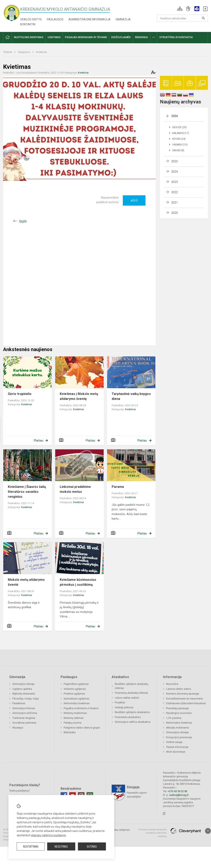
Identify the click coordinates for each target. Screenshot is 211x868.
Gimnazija (123, 19)
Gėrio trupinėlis (20, 394)
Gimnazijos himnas (24, 708)
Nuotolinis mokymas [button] (29, 37)
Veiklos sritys (31, 19)
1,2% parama (174, 718)
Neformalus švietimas (77, 703)
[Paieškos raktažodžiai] (182, 18)
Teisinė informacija (177, 747)
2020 (175, 213)
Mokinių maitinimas (75, 713)
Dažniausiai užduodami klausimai (186, 703)
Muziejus (18, 728)
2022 (175, 192)
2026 (175, 116)
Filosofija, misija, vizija (26, 699)
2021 (175, 203)
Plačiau (39, 440)
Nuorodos (172, 684)
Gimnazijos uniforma (25, 713)
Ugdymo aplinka (22, 689)
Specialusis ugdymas (76, 699)
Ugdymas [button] (54, 37)
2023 (175, 182)
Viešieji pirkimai (124, 707)
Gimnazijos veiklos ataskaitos (133, 722)
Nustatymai (31, 847)
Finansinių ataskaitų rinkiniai (131, 693)
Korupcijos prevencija (179, 737)
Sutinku (92, 847)
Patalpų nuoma (73, 723)
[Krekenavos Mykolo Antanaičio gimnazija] (12, 13)
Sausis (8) (178, 150)
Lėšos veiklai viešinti (127, 698)
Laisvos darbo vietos (179, 689)
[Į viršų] (208, 831)
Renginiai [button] (141, 37)
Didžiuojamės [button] (121, 37)
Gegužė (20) (179, 127)
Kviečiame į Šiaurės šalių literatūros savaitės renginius (27, 492)
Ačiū (134, 200)
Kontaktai (28, 24)
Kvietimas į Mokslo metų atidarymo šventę (79, 396)
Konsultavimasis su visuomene (184, 699)
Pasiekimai (19, 703)
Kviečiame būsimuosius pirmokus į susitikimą (78, 582)
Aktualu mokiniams (178, 728)
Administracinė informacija (90, 19)
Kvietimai (41, 52)
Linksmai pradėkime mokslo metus (75, 489)
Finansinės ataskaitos (128, 717)
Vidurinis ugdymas (75, 689)
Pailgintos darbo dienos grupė (82, 728)
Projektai (120, 702)
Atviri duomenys (176, 752)
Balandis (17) (181, 133)
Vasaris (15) (180, 145)
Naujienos (24, 52)
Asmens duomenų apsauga (183, 694)
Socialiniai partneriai (24, 723)
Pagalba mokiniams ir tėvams (81, 708)
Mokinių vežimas (74, 718)
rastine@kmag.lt (179, 795)
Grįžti (23, 221)
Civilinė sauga (174, 742)
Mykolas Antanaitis (24, 694)
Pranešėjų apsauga (177, 708)
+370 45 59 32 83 (177, 791)
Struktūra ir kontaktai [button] (176, 37)
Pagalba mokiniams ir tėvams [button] (86, 37)
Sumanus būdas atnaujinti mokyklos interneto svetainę (152, 833)
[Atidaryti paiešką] (203, 18)
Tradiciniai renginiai (24, 718)
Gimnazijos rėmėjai (177, 732)
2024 (175, 172)
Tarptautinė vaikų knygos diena (131, 396)
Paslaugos (55, 19)
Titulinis (8, 52)
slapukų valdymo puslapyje (49, 835)
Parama (118, 487)
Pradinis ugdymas (74, 694)
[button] (180, 9)
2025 (175, 161)
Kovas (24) (179, 139)
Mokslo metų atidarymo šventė (26, 582)
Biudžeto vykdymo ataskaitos (132, 712)
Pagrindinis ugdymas (76, 684)
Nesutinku (61, 847)
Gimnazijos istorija (23, 684)
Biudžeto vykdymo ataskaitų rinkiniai (131, 686)
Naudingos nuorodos (179, 713)
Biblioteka (70, 732)
